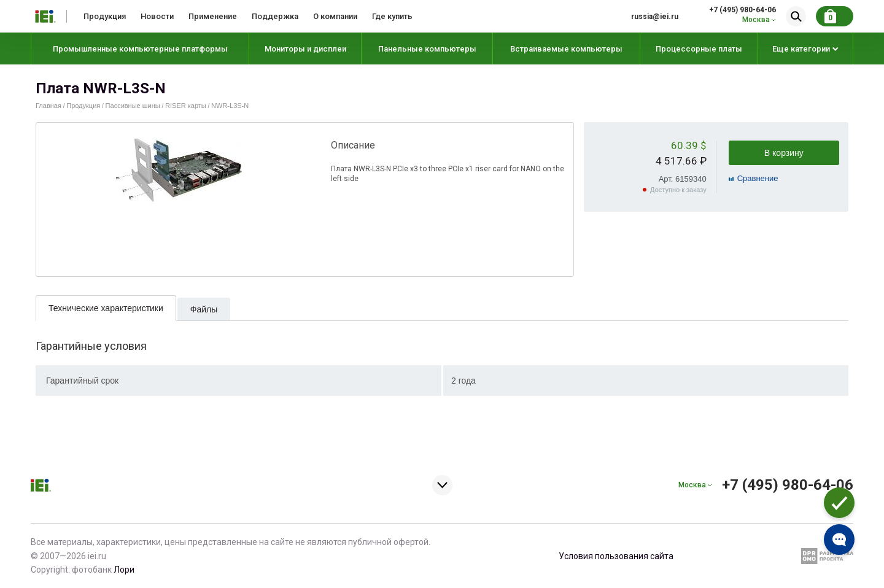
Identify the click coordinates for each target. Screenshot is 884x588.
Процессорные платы (699, 49)
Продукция (105, 16)
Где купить (392, 16)
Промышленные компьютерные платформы (140, 49)
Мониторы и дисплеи (305, 49)
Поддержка (275, 16)
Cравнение (758, 178)
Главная (48, 106)
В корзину (784, 153)
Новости (157, 16)
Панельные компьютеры (427, 49)
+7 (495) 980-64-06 (742, 10)
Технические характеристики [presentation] (106, 308)
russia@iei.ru (655, 17)
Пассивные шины (133, 106)
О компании (335, 16)
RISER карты (186, 106)
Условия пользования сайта (616, 556)
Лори (124, 570)
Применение (213, 16)
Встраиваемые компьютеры (566, 49)
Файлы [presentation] (204, 309)
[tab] (106, 308)
